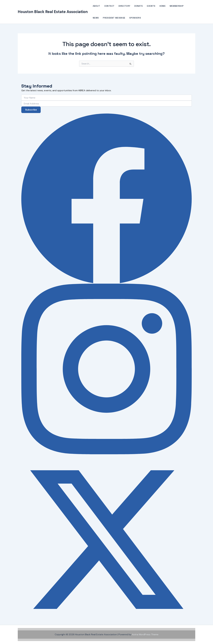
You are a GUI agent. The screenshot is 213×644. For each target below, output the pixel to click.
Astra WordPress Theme (145, 634)
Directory (124, 6)
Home (162, 6)
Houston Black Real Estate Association (53, 12)
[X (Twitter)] (106, 540)
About (96, 6)
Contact (109, 6)
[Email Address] (106, 104)
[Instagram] (106, 369)
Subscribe (31, 110)
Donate (139, 6)
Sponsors (135, 18)
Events (151, 6)
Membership (177, 6)
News (96, 18)
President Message (114, 18)
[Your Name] (106, 98)
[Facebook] (106, 198)
